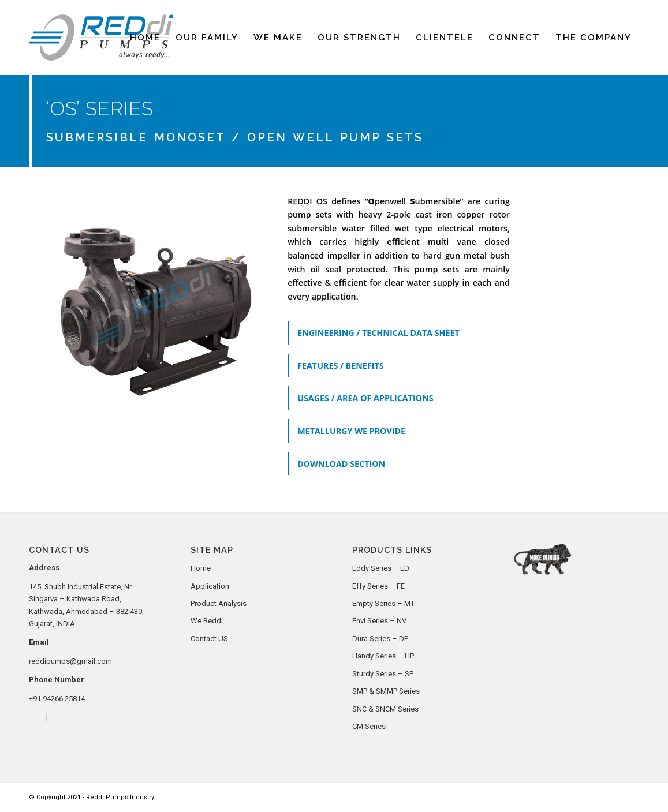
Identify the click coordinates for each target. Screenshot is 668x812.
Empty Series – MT (383, 603)
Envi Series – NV (379, 621)
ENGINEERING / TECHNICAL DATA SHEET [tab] (378, 333)
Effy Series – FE (378, 586)
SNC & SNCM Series (385, 709)
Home (201, 568)
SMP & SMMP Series (386, 691)
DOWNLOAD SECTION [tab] (341, 464)
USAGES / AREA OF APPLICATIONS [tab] (365, 398)
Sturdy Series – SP (383, 674)
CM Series (369, 726)
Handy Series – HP (383, 656)
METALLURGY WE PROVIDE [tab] (351, 431)
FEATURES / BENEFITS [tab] (340, 366)
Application (210, 586)
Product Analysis (219, 603)
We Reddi (207, 621)
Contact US (209, 639)
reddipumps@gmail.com (70, 661)
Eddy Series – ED (381, 568)
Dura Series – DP (380, 639)
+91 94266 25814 (57, 699)
